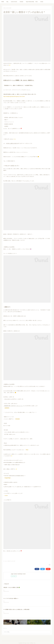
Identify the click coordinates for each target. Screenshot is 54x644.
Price (27, 450)
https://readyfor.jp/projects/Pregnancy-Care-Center (14, 96)
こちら (14, 139)
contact (6, 496)
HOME (3, 2)
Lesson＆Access (14, 2)
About (36, 2)
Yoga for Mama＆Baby (30, 2)
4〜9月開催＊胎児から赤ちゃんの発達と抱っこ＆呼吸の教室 (16, 610)
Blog (7, 2)
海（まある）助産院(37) (7, 561)
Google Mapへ (8, 478)
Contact (42, 2)
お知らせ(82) (13, 561)
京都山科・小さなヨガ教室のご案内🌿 (12, 587)
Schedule (21, 2)
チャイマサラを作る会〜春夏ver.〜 (11, 599)
